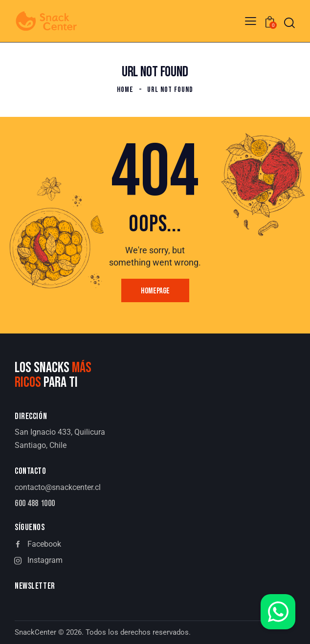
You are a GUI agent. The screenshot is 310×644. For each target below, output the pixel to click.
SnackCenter (35, 632)
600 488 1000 (35, 504)
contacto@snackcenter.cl (58, 487)
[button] (251, 21)
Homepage (155, 291)
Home (125, 90)
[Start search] (289, 23)
